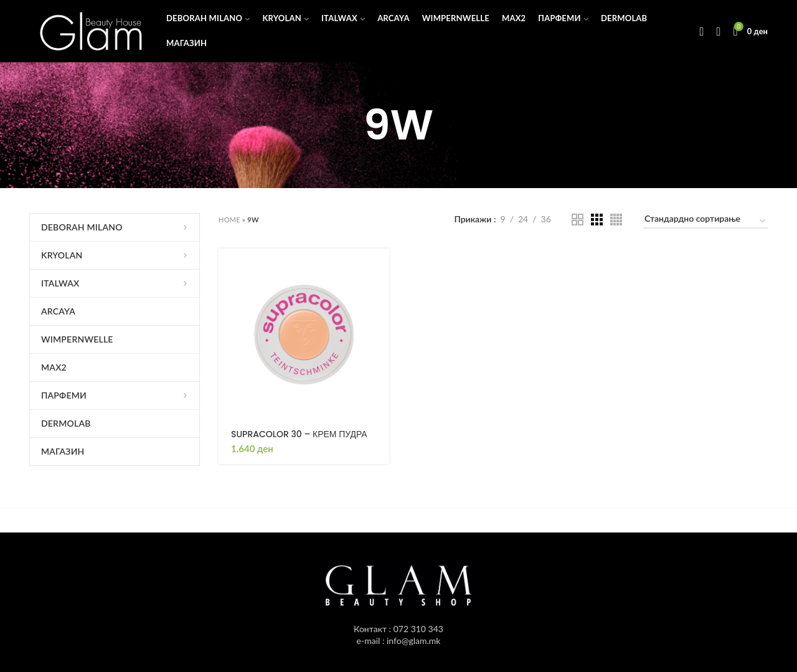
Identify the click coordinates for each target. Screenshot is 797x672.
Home (229, 220)
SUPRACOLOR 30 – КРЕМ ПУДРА (299, 434)
